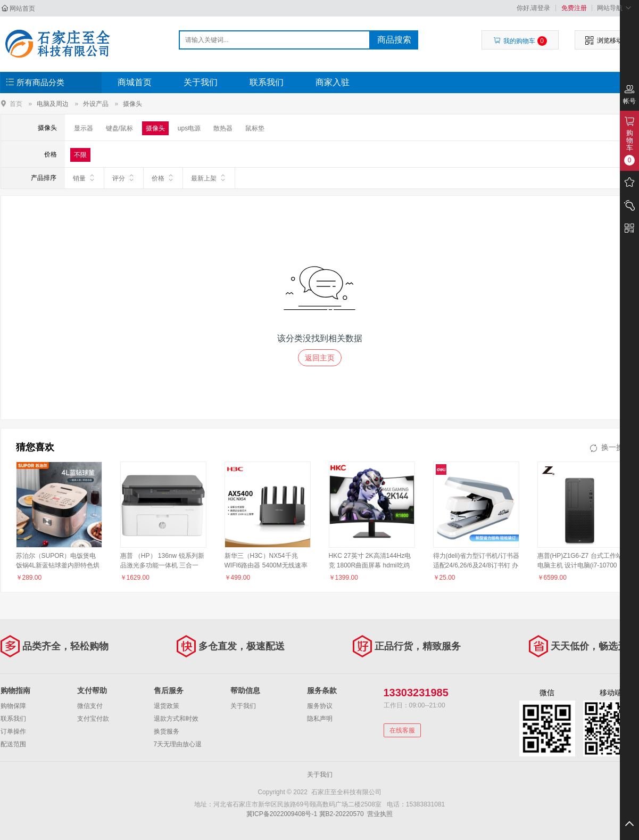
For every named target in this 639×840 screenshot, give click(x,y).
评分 (124, 178)
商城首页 (135, 82)
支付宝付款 (93, 719)
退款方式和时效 (176, 719)
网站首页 (22, 9)
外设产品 (96, 104)
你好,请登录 (533, 8)
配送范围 (13, 744)
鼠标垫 (255, 128)
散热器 (223, 128)
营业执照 (380, 814)
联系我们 (267, 82)
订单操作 (13, 731)
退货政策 (167, 706)
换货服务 (167, 731)
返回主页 (320, 358)
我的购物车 (520, 41)
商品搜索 (394, 40)
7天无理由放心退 (178, 744)
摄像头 (132, 104)
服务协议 (320, 706)
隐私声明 (320, 719)
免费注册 (574, 8)
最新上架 (209, 178)
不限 (80, 155)
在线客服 (402, 730)
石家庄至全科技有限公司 (57, 44)
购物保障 (13, 706)
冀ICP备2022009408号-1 (282, 814)
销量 (84, 178)
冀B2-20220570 (342, 814)
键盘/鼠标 (119, 128)
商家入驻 (333, 82)
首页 (16, 104)
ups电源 (189, 128)
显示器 (84, 128)
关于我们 (201, 82)
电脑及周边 (53, 104)
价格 (163, 178)
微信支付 (90, 706)
